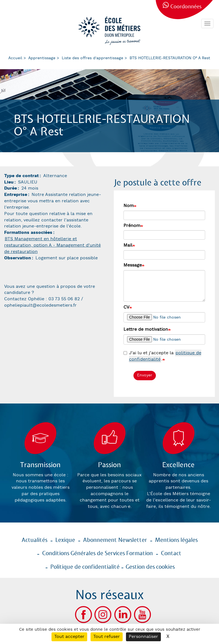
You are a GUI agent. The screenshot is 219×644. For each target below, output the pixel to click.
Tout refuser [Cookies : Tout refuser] (107, 637)
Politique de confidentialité (85, 567)
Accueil (15, 58)
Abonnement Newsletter (115, 540)
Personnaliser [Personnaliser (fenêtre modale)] (143, 637)
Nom (129, 206)
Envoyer (145, 375)
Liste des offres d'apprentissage (92, 58)
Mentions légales (176, 540)
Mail (128, 245)
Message (133, 265)
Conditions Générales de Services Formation (97, 554)
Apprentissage (42, 58)
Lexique (65, 540)
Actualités (34, 540)
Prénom (132, 226)
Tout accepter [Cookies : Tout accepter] (69, 637)
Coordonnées (186, 7)
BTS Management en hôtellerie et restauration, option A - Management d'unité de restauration (52, 245)
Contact (171, 554)
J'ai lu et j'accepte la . (162, 356)
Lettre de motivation (146, 329)
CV (126, 307)
